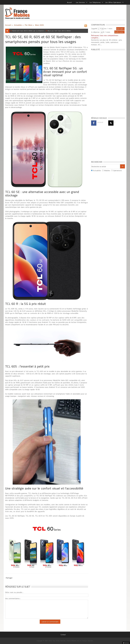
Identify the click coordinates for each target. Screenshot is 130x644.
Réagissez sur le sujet (18, 587)
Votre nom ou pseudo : (14, 592)
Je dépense (96, 32)
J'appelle (94, 29)
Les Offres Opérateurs (113, 2)
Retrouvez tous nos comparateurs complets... (105, 37)
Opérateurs (118, 170)
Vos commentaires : (13, 598)
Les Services (80, 2)
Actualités (18, 25)
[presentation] (23, 624)
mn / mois (108, 29)
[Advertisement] (87, 13)
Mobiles (107, 170)
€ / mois (107, 32)
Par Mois (29, 25)
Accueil (69, 2)
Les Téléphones (95, 2)
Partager (9, 578)
